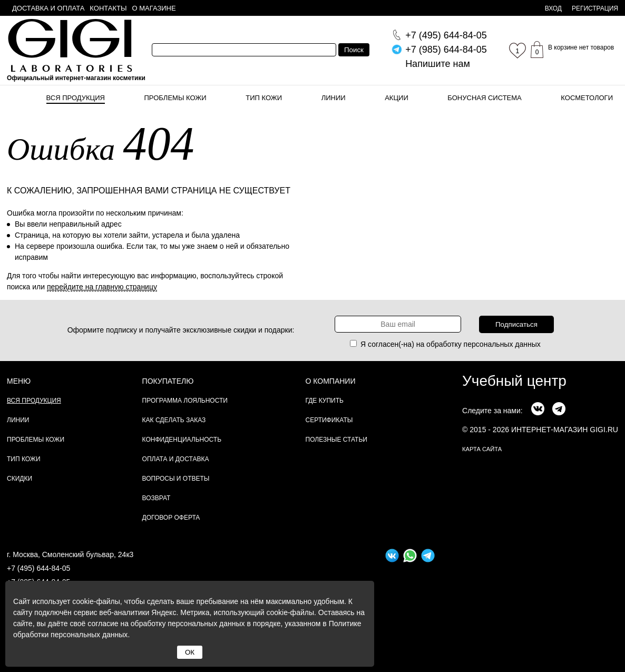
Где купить (325, 401)
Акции (397, 98)
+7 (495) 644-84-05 (38, 568)
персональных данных (502, 344)
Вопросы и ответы (176, 479)
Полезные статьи (336, 440)
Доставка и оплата (48, 8)
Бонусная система (484, 98)
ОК (190, 652)
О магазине (154, 8)
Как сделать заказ (174, 420)
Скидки (19, 479)
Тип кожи (264, 98)
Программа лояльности (185, 401)
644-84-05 (446, 35)
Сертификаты (329, 420)
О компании (331, 381)
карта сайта (482, 449)
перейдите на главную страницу (102, 287)
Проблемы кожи (175, 98)
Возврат (157, 498)
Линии (334, 98)
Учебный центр (514, 381)
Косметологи (587, 98)
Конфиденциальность (182, 440)
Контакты (108, 8)
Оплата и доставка (176, 459)
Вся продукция (76, 98)
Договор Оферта (171, 518)
